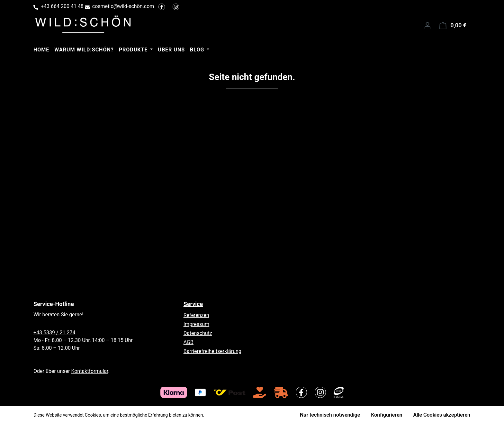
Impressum (197, 324)
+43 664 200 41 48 (62, 6)
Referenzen (196, 315)
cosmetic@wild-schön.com (123, 6)
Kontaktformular (90, 371)
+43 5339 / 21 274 (54, 333)
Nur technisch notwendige (330, 415)
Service (193, 304)
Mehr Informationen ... (228, 415)
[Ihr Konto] (428, 25)
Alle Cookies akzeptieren (442, 415)
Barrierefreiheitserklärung (212, 351)
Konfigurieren (387, 415)
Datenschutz (198, 333)
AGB (189, 342)
